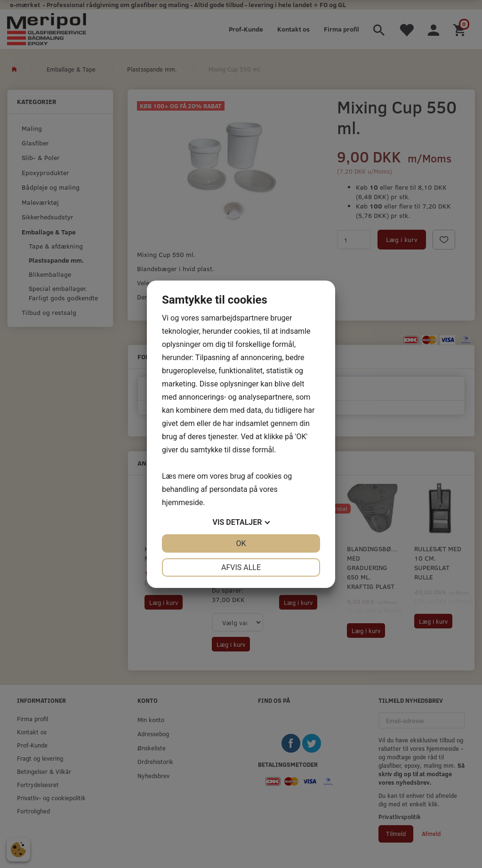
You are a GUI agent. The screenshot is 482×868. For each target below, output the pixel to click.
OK (241, 543)
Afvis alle (241, 567)
